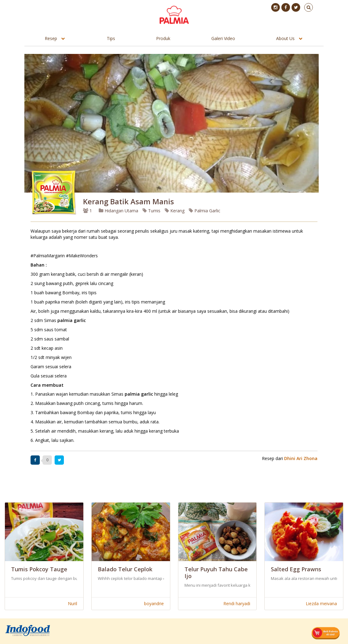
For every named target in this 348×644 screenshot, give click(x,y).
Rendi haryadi (237, 603)
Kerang (175, 211)
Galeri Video (223, 38)
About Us (285, 38)
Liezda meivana (321, 603)
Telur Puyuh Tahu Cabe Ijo (216, 573)
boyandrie (154, 603)
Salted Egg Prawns (296, 569)
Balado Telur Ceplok (125, 569)
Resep (51, 38)
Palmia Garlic (205, 211)
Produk (163, 38)
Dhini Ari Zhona (301, 458)
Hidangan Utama (119, 211)
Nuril (72, 603)
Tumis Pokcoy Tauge (39, 569)
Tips (111, 38)
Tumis (151, 211)
